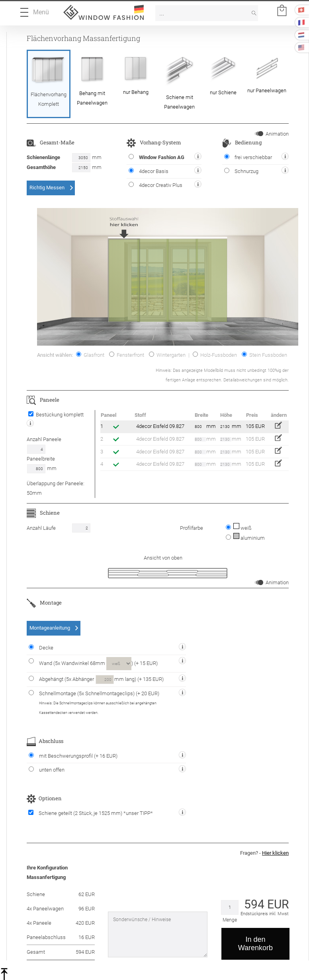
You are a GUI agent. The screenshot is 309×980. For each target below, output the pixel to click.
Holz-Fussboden (215, 355)
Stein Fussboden (264, 355)
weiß (242, 528)
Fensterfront (127, 355)
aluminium (248, 538)
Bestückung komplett (56, 415)
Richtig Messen (47, 188)
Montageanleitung (50, 628)
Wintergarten (167, 355)
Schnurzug (241, 171)
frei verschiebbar (248, 157)
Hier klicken (275, 853)
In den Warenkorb (255, 944)
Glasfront (90, 355)
